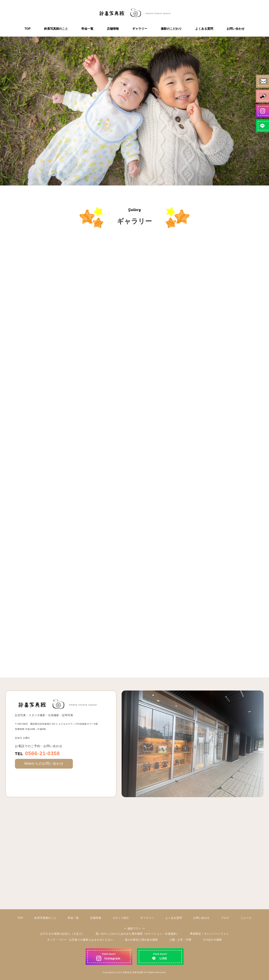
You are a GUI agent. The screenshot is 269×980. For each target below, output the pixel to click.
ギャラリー (140, 29)
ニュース (246, 918)
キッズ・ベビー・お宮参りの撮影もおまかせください (80, 940)
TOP (28, 29)
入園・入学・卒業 (180, 940)
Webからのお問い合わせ (44, 764)
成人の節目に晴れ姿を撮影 (141, 940)
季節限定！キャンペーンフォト (209, 934)
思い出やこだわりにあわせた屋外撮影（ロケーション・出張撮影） (137, 934)
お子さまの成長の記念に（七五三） (62, 934)
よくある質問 (204, 29)
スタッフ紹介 (121, 918)
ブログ (225, 918)
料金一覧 (87, 29)
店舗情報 (113, 29)
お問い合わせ (236, 29)
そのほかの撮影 (212, 940)
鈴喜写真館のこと (56, 29)
